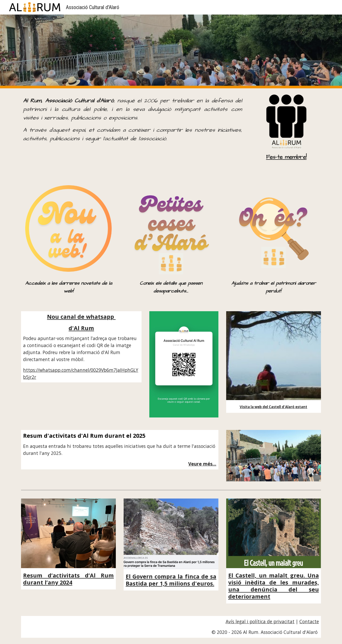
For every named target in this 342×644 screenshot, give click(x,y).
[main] (132, 120)
